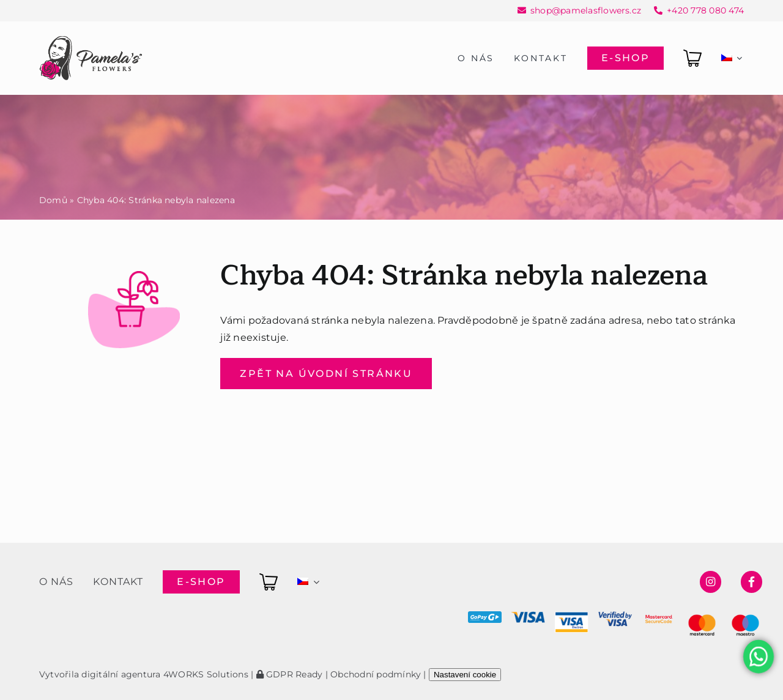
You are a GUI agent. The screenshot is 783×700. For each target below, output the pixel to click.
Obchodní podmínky (376, 674)
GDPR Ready (290, 674)
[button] (24, 675)
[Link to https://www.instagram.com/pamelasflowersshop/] (711, 582)
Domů (53, 200)
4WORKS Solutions (206, 674)
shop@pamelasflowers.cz (586, 10)
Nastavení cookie (465, 675)
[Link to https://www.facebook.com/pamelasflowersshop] (751, 582)
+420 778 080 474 (705, 10)
